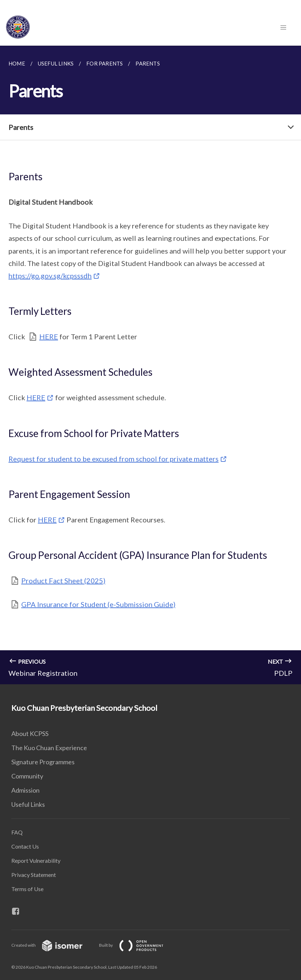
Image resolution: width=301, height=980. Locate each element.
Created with (53, 945)
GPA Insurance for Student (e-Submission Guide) (98, 604)
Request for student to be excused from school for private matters (114, 459)
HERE (49, 336)
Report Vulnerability (36, 860)
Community (27, 776)
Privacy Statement (34, 875)
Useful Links (28, 804)
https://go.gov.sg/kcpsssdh (50, 276)
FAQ (17, 832)
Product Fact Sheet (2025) (63, 580)
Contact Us (25, 846)
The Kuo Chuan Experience (49, 748)
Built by (137, 945)
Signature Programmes (43, 762)
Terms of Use (27, 889)
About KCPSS (30, 733)
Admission (25, 790)
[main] (150, 365)
